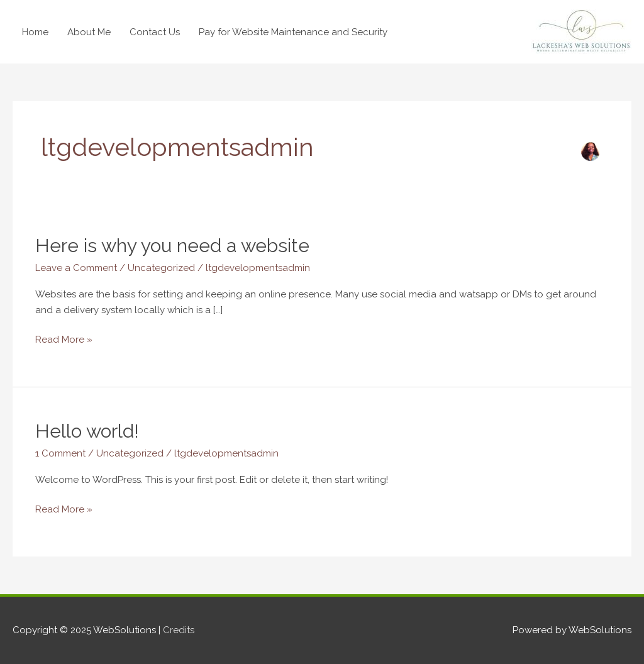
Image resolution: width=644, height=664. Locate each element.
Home (35, 32)
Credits (179, 630)
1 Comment (60, 453)
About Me (89, 32)
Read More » (64, 339)
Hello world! (87, 431)
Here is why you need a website (172, 246)
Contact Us (155, 32)
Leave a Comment (76, 268)
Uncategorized (161, 268)
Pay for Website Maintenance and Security (293, 32)
